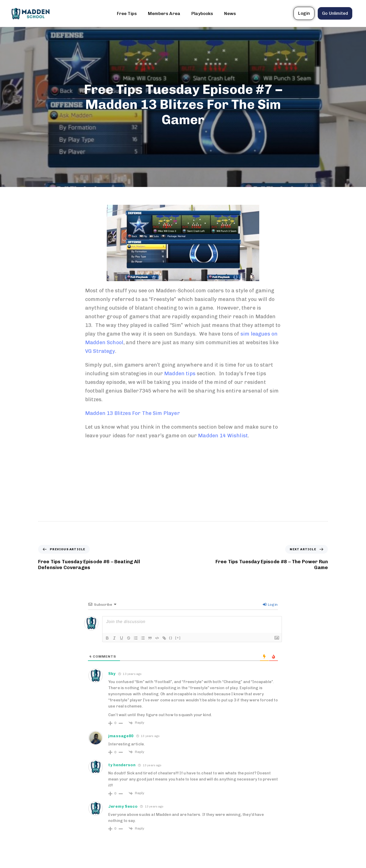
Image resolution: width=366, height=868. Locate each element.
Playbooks (202, 13)
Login (270, 605)
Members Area (164, 13)
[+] (178, 638)
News (230, 13)
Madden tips (180, 373)
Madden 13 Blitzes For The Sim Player (133, 413)
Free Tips (127, 13)
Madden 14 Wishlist (223, 436)
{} (171, 638)
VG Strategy (100, 351)
